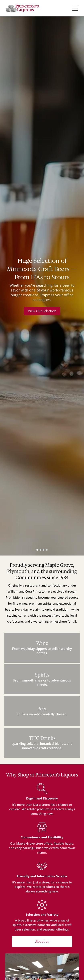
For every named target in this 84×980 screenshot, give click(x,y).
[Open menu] (75, 8)
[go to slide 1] (37, 550)
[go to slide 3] (44, 550)
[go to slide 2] (40, 550)
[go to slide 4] (47, 550)
